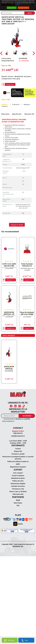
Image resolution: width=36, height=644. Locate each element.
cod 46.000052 (27, 317)
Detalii (18, 4)
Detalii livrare (7, 76)
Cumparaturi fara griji (11, 79)
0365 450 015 (18, 433)
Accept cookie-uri (12, 8)
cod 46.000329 (9, 317)
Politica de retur (18, 481)
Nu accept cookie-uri (23, 8)
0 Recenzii (16, 104)
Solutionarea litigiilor (18, 484)
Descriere (5, 114)
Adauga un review (17, 225)
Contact (18, 449)
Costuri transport (18, 476)
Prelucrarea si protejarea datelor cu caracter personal (18, 458)
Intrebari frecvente (18, 486)
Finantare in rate (18, 489)
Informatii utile (18, 494)
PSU (18, 506)
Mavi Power (18, 503)
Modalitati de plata (23, 76)
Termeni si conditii (18, 454)
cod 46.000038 (9, 268)
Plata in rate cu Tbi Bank (18, 491)
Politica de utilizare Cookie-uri (18, 461)
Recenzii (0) (29, 114)
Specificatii (17, 114)
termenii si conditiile (23, 419)
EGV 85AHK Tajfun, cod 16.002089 (27, 269)
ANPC (18, 464)
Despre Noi (18, 451)
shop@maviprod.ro (18, 436)
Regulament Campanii (18, 467)
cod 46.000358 (9, 371)
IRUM (18, 500)
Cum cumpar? (18, 473)
